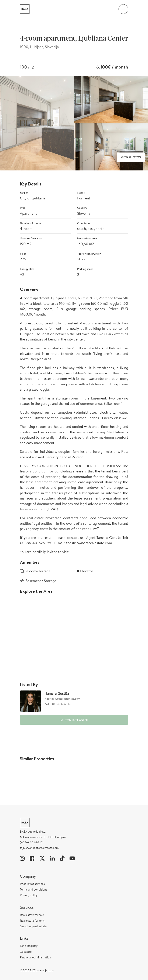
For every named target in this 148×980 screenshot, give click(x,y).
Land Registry (29, 946)
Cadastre (26, 952)
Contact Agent (74, 720)
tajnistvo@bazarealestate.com (39, 848)
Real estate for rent (32, 921)
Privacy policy (29, 895)
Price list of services (32, 884)
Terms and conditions (34, 889)
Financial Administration (36, 957)
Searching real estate (33, 926)
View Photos (131, 157)
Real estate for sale (32, 915)
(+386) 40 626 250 (59, 704)
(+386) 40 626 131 (32, 842)
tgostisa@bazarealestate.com (63, 699)
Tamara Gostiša (57, 693)
